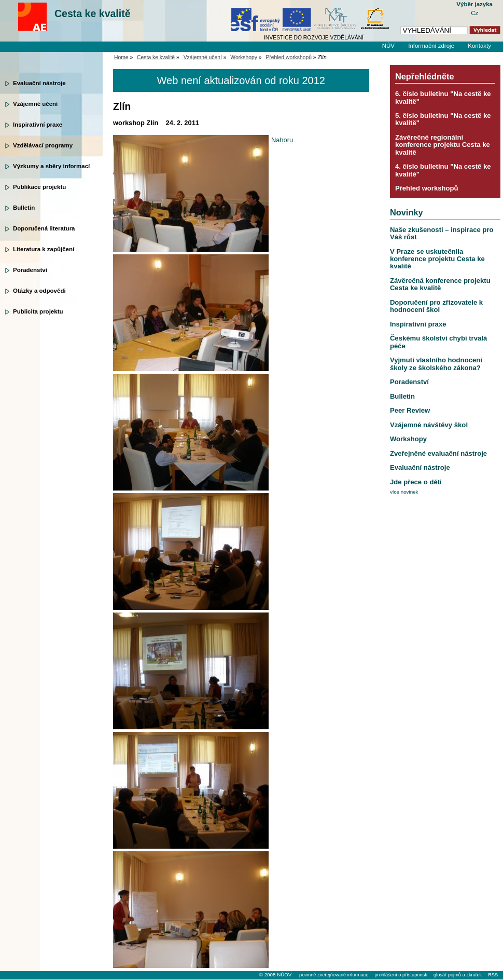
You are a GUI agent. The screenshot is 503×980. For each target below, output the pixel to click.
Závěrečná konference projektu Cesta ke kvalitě (440, 284)
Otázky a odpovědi (39, 291)
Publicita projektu (38, 311)
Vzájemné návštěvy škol (429, 425)
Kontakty (479, 46)
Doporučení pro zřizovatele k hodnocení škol (436, 306)
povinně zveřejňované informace (334, 975)
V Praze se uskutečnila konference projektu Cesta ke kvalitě (437, 259)
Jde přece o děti (416, 482)
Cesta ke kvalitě (93, 13)
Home (121, 57)
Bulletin (24, 208)
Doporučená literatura (44, 228)
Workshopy (244, 57)
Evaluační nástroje (39, 83)
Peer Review (410, 410)
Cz (474, 13)
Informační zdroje (431, 46)
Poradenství (30, 270)
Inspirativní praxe (38, 125)
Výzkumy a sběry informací (51, 166)
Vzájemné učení (35, 104)
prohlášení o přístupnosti (401, 975)
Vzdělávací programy (43, 145)
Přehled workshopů (289, 57)
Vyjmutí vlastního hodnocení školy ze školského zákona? (436, 364)
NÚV (388, 46)
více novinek (404, 492)
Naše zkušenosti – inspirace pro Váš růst (442, 233)
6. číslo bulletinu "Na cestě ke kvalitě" (443, 97)
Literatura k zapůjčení (44, 249)
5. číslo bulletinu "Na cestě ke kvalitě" (443, 119)
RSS (493, 975)
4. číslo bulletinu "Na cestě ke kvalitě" (443, 170)
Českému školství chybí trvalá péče (438, 342)
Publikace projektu (39, 187)
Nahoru (282, 140)
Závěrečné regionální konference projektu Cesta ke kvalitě (443, 145)
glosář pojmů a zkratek (458, 975)
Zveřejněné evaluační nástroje (438, 453)
